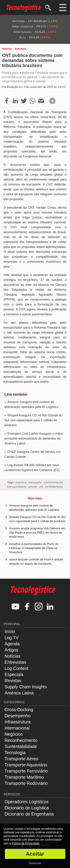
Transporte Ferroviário (26, 771)
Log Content (16, 668)
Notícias (7, 49)
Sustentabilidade (21, 746)
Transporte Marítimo (24, 777)
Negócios (14, 734)
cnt (41, 487)
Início (10, 631)
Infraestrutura (18, 722)
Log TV (12, 638)
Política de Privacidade (26, 843)
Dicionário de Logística (27, 808)
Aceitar (35, 854)
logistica (21, 482)
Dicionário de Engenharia (29, 814)
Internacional (17, 728)
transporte (35, 482)
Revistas (13, 681)
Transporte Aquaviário (26, 765)
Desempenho (18, 716)
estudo (33, 487)
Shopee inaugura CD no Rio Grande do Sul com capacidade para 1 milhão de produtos (33, 420)
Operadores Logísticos (27, 802)
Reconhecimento (21, 740)
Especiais (14, 674)
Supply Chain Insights (26, 687)
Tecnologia (15, 753)
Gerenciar (35, 863)
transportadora (17, 487)
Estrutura (20, 49)
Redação (12, 87)
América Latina (19, 693)
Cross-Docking (19, 710)
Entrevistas (15, 662)
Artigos (11, 650)
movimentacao (53, 482)
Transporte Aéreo (21, 759)
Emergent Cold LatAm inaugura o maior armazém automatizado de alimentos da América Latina (34, 438)
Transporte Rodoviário (26, 783)
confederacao (54, 487)
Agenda (12, 644)
